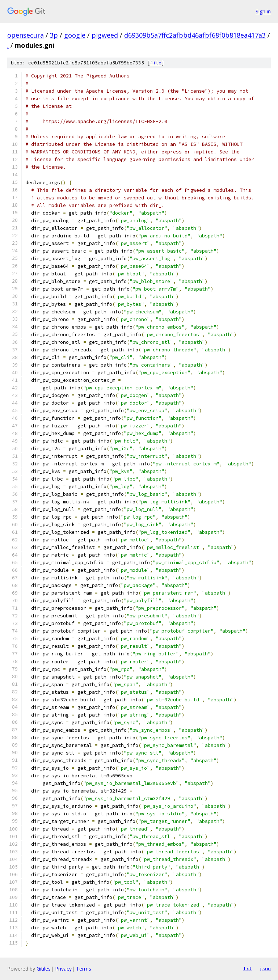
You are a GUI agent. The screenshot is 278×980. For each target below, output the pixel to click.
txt (248, 968)
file (156, 63)
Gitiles (44, 969)
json (265, 968)
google (75, 35)
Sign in (263, 11)
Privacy (63, 969)
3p (54, 35)
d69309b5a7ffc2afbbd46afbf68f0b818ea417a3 (195, 35)
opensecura (26, 35)
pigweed (105, 35)
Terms (84, 969)
